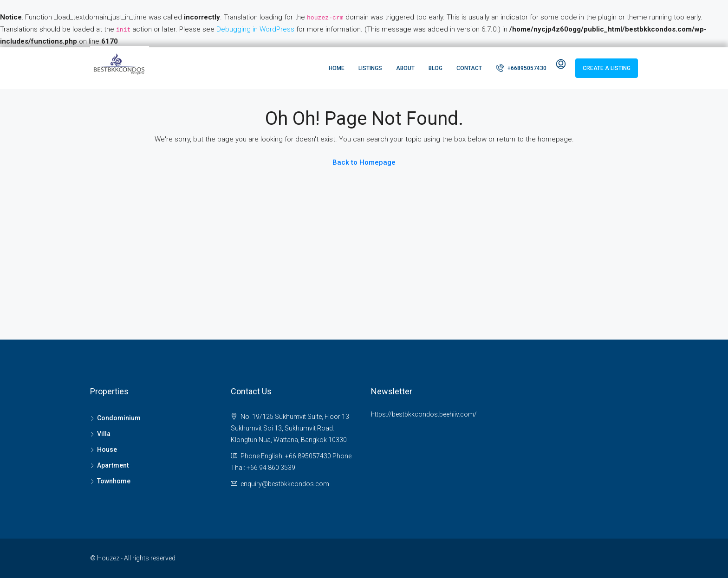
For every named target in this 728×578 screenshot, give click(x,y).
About (405, 68)
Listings (370, 68)
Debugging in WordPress (255, 29)
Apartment (113, 465)
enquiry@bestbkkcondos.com (285, 484)
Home (337, 68)
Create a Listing (607, 68)
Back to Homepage (364, 162)
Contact (469, 68)
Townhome (114, 481)
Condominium (119, 418)
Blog (435, 68)
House (107, 450)
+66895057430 (521, 68)
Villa (104, 434)
